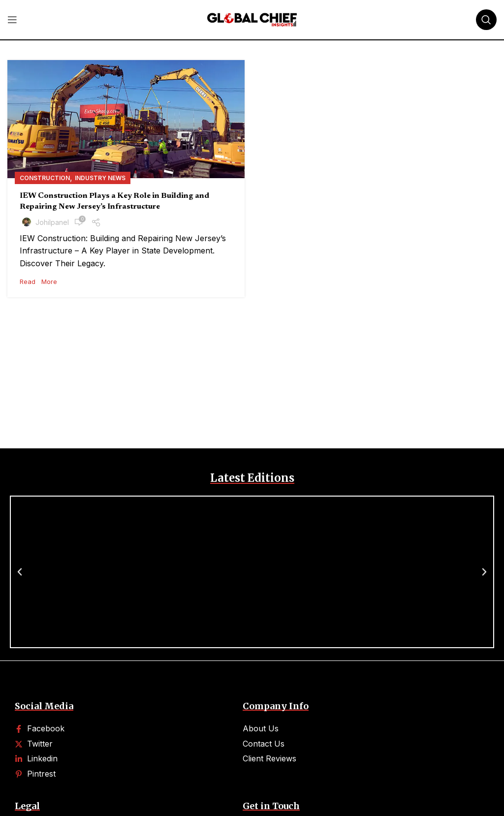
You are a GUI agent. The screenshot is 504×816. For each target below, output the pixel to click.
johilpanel (52, 222)
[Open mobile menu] (12, 20)
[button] (20, 572)
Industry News (100, 178)
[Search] (486, 20)
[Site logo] (252, 19)
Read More (38, 282)
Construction (45, 178)
